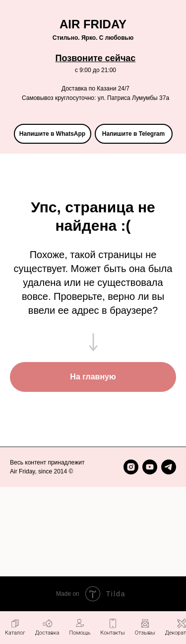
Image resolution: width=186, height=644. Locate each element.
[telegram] (169, 467)
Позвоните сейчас (96, 58)
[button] (80, 627)
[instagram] (131, 467)
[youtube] (150, 467)
